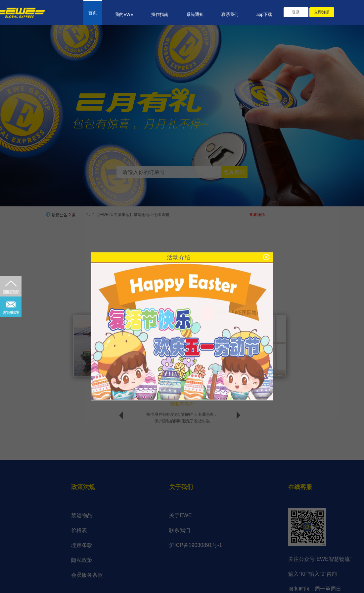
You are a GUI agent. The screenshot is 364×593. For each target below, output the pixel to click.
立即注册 (322, 12)
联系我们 (230, 14)
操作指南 (160, 14)
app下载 (264, 14)
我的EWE (124, 14)
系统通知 (195, 14)
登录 (296, 12)
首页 (93, 13)
